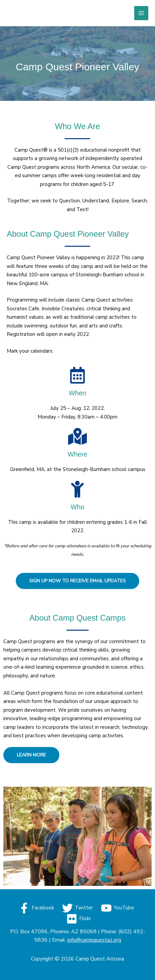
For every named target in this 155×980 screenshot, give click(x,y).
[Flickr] (79, 919)
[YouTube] (118, 908)
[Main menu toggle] (141, 13)
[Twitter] (77, 908)
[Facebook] (36, 908)
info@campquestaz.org (94, 940)
